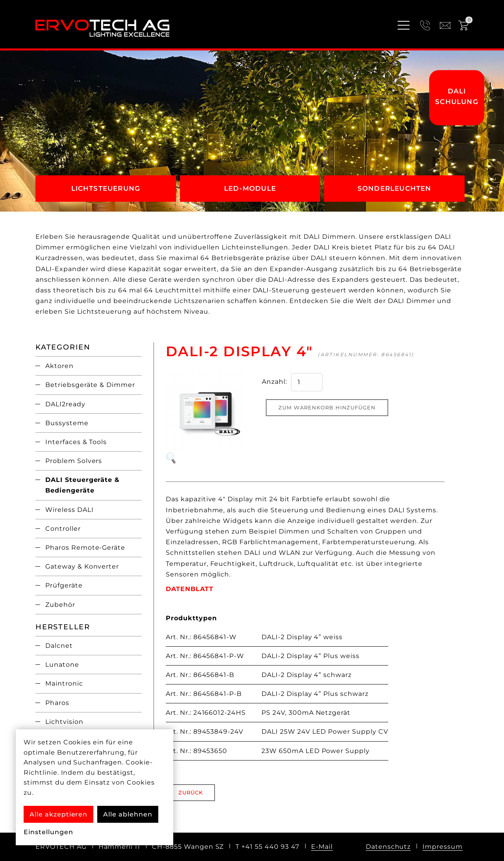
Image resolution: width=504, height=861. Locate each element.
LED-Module (250, 188)
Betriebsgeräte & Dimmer (90, 385)
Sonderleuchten (395, 188)
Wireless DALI (69, 510)
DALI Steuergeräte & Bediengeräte (82, 485)
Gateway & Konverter (82, 566)
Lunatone (62, 665)
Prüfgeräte (64, 585)
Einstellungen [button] (48, 832)
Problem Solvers (74, 461)
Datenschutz (388, 847)
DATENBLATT (190, 589)
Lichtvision (64, 722)
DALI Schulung (457, 96)
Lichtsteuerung (106, 188)
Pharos (57, 703)
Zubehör (60, 605)
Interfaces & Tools (76, 442)
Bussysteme (67, 423)
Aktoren (59, 366)
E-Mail (322, 847)
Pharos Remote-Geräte (85, 548)
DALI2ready (65, 404)
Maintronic (64, 683)
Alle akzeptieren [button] (58, 814)
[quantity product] (307, 382)
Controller (63, 529)
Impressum (443, 847)
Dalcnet (59, 646)
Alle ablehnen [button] (128, 814)
